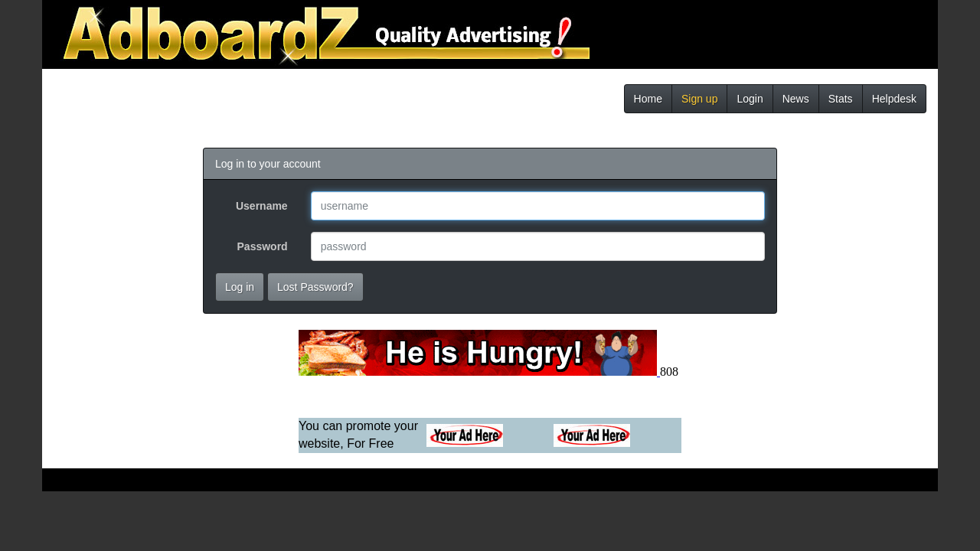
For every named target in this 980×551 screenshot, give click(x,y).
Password (263, 246)
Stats (841, 99)
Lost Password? (315, 287)
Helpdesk (894, 99)
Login (750, 99)
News (796, 99)
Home (648, 99)
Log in (240, 287)
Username (262, 206)
